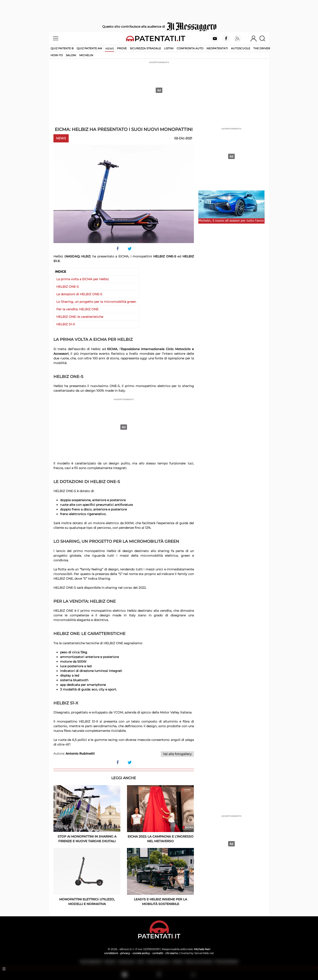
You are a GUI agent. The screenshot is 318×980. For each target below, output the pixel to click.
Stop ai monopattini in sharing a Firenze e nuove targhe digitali (87, 839)
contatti (158, 953)
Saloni (71, 55)
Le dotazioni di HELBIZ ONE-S (79, 294)
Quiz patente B (62, 48)
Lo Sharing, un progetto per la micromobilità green (96, 302)
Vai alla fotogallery (177, 754)
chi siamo (172, 953)
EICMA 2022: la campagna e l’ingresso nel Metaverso (161, 839)
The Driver (262, 48)
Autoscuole (241, 48)
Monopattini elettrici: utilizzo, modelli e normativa (87, 902)
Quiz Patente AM (89, 48)
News (110, 49)
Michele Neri (202, 949)
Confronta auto (190, 48)
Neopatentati (217, 48)
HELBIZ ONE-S (68, 287)
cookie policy (141, 953)
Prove (122, 48)
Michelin (86, 55)
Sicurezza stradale (145, 48)
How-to (57, 55)
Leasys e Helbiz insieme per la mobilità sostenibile (160, 902)
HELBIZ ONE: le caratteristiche (80, 317)
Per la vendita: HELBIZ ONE (77, 309)
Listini (169, 48)
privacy (125, 953)
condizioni (111, 953)
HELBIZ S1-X (66, 324)
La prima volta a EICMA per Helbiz (82, 279)
